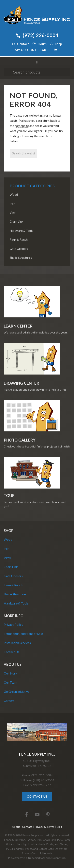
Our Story (10, 673)
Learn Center (18, 326)
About (16, 827)
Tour (9, 495)
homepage (22, 126)
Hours (39, 44)
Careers (9, 701)
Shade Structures (21, 258)
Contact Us (11, 652)
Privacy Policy (13, 624)
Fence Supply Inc (37, 16)
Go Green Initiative (17, 691)
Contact (21, 44)
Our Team (10, 682)
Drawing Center (22, 383)
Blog (59, 827)
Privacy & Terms (44, 827)
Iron (12, 204)
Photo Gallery (20, 440)
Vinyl (13, 213)
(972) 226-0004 (37, 35)
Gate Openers (19, 249)
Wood (14, 194)
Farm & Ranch (19, 240)
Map (54, 44)
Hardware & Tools (21, 231)
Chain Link (16, 221)
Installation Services (17, 643)
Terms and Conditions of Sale (23, 634)
